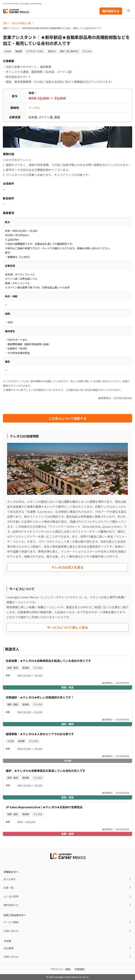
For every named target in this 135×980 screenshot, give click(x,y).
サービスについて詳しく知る (67, 627)
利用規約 (80, 969)
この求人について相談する (67, 418)
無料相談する (111, 11)
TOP (5, 23)
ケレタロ (34, 108)
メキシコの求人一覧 (21, 23)
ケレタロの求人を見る (67, 567)
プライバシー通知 (60, 969)
